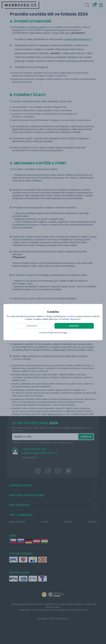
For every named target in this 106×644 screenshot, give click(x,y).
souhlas (70, 316)
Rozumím (74, 326)
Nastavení (32, 326)
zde (65, 333)
